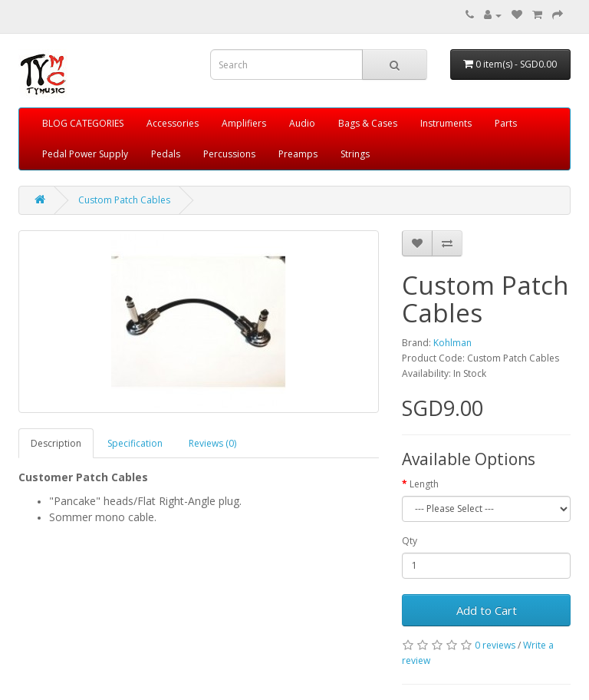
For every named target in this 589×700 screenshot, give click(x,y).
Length (424, 484)
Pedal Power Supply (85, 154)
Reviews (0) (212, 443)
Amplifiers (244, 123)
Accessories (173, 123)
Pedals (166, 154)
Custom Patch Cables (124, 200)
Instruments (446, 123)
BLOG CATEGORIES (83, 123)
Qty (410, 541)
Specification (135, 443)
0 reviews (495, 645)
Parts (506, 123)
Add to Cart (487, 610)
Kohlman (452, 343)
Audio (302, 123)
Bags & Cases (368, 123)
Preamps (298, 154)
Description (56, 443)
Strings (355, 154)
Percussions (229, 154)
